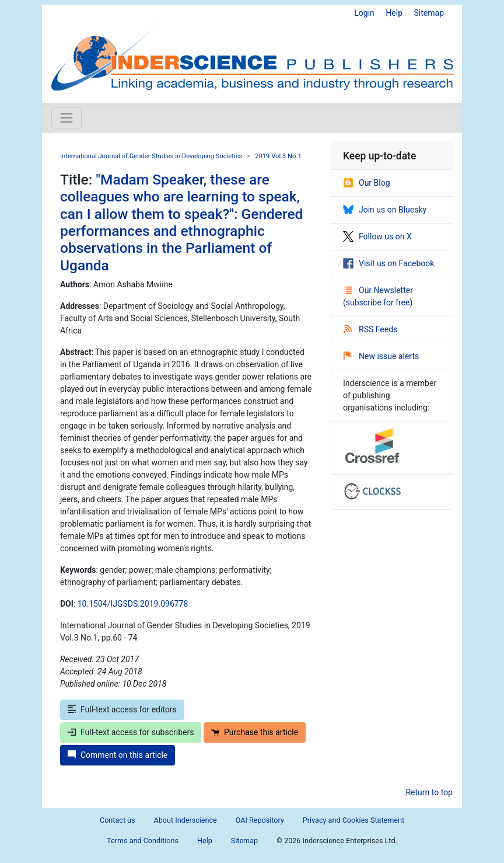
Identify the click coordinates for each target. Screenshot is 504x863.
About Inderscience (185, 820)
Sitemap (429, 13)
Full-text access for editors (122, 709)
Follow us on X (377, 236)
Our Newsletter (378, 290)
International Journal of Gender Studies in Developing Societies (151, 156)
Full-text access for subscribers (131, 732)
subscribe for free (378, 302)
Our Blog (367, 183)
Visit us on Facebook (388, 263)
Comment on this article (118, 755)
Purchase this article (255, 732)
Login (364, 13)
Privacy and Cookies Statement (353, 820)
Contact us (118, 820)
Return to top (429, 792)
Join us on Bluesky (385, 210)
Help (394, 13)
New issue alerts (381, 356)
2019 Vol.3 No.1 (278, 156)
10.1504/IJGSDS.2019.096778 (133, 604)
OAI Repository (260, 820)
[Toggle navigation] (66, 118)
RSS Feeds (370, 329)
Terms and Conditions (143, 841)
